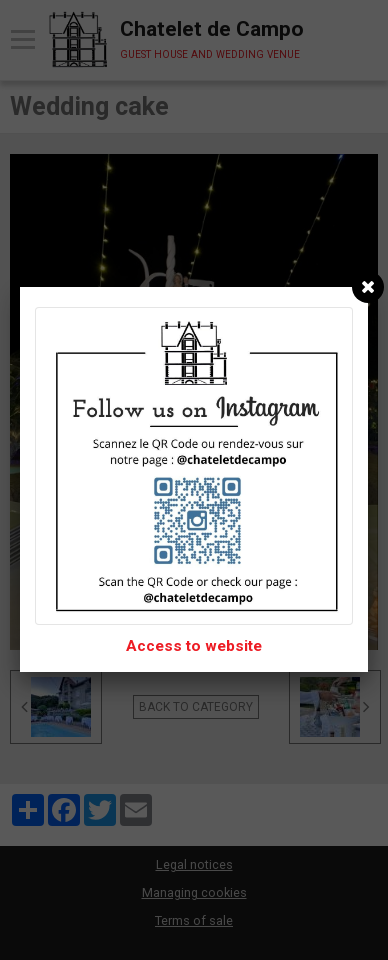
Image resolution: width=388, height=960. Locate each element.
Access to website (194, 646)
